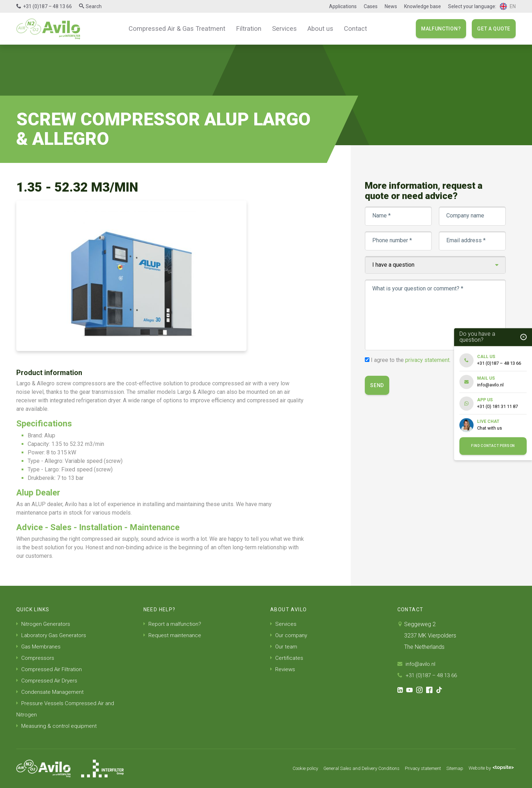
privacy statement (428, 360)
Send (378, 385)
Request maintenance (173, 635)
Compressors (36, 658)
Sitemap (451, 769)
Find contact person (493, 446)
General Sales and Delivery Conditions (349, 769)
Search (94, 6)
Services (282, 28)
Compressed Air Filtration (50, 669)
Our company (290, 635)
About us (316, 28)
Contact (349, 28)
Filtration (248, 28)
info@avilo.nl (417, 664)
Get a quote (494, 29)
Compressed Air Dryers (47, 681)
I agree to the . (411, 360)
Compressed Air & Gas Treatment (181, 28)
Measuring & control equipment (57, 726)
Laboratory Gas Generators (53, 635)
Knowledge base (423, 6)
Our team (284, 647)
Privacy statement (416, 769)
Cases (371, 6)
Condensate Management (51, 692)
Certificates (287, 658)
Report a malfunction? (173, 624)
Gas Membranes (39, 647)
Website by (490, 769)
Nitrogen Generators (44, 624)
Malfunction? (441, 29)
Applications (343, 6)
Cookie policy (287, 769)
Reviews (283, 669)
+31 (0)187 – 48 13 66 (47, 6)
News (391, 6)
